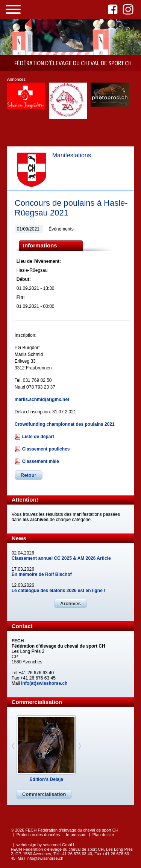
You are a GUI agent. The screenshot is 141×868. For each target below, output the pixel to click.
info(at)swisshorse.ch (44, 683)
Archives (70, 604)
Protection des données (38, 835)
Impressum (76, 835)
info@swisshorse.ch (45, 858)
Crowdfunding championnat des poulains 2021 (65, 424)
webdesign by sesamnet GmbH (45, 845)
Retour (29, 475)
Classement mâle (41, 461)
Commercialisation (44, 794)
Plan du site (103, 835)
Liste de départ (38, 437)
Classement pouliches (46, 449)
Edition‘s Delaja (46, 779)
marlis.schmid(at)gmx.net (42, 399)
